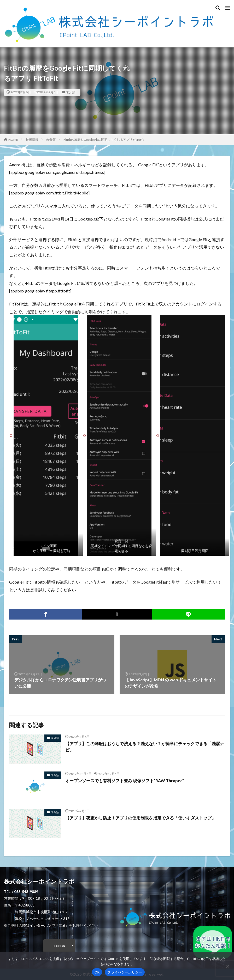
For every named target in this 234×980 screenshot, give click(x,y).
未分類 (71, 92)
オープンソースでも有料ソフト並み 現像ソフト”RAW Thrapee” (125, 780)
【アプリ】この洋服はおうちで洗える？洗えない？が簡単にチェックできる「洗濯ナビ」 (145, 747)
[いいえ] (227, 966)
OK (97, 972)
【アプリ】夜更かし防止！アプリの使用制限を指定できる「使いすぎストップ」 (141, 818)
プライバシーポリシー (125, 972)
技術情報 (32, 140)
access (59, 945)
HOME (13, 140)
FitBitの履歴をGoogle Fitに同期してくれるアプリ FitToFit (104, 140)
